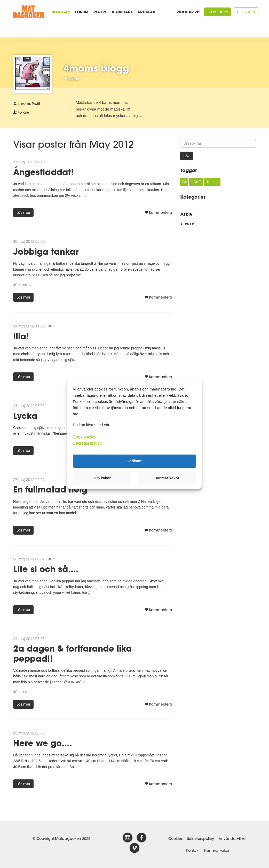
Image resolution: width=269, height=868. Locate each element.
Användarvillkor (233, 839)
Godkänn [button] (134, 461)
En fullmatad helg (50, 489)
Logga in (246, 12)
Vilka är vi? (188, 12)
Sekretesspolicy (201, 839)
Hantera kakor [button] (167, 478)
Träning (25, 285)
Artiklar (146, 12)
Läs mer (23, 213)
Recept (100, 12)
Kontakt (193, 850)
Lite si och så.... (46, 569)
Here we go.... (43, 743)
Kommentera (158, 213)
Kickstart (122, 12)
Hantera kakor (217, 850)
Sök (187, 156)
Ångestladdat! (43, 172)
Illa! (21, 336)
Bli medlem (218, 12)
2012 (187, 224)
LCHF (23, 692)
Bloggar (61, 12)
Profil (26, 104)
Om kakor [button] (102, 478)
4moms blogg (96, 68)
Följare (21, 112)
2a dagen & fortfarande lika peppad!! (73, 653)
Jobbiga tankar (46, 251)
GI (32, 692)
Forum (82, 12)
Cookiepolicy (85, 437)
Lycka (25, 416)
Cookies (175, 839)
